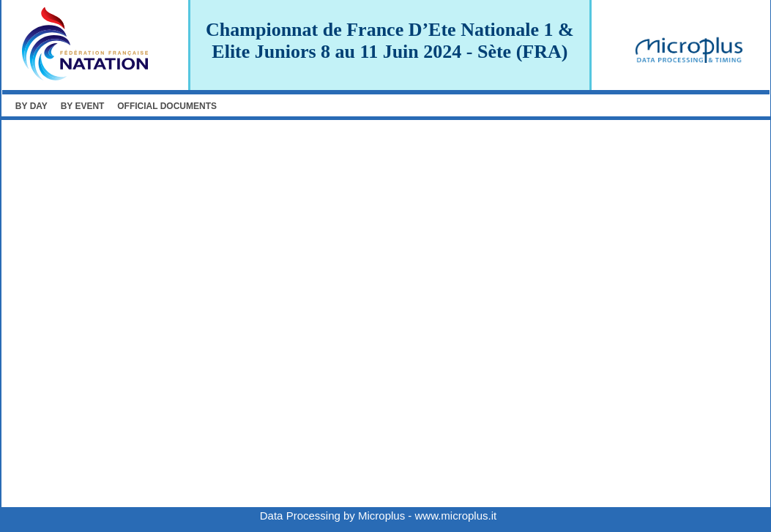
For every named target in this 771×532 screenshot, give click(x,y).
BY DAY (31, 106)
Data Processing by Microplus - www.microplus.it (378, 516)
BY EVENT (83, 106)
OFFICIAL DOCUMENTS (167, 106)
